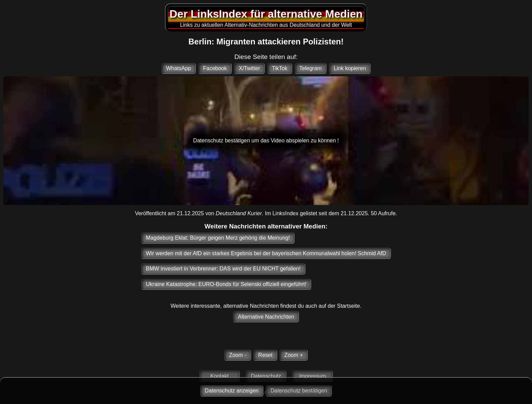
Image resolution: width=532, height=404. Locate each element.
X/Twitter (249, 68)
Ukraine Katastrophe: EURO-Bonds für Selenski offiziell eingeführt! (226, 284)
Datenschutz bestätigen (299, 391)
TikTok (280, 68)
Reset (265, 355)
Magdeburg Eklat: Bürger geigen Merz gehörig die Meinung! (218, 238)
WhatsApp (178, 68)
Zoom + (294, 355)
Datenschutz (266, 376)
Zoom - (238, 355)
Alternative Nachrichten (266, 317)
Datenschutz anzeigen (232, 391)
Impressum (313, 376)
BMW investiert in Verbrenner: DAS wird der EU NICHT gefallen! (223, 269)
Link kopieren (350, 68)
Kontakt (220, 376)
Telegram (310, 68)
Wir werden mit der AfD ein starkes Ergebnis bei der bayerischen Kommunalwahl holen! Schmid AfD (266, 253)
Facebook (215, 68)
